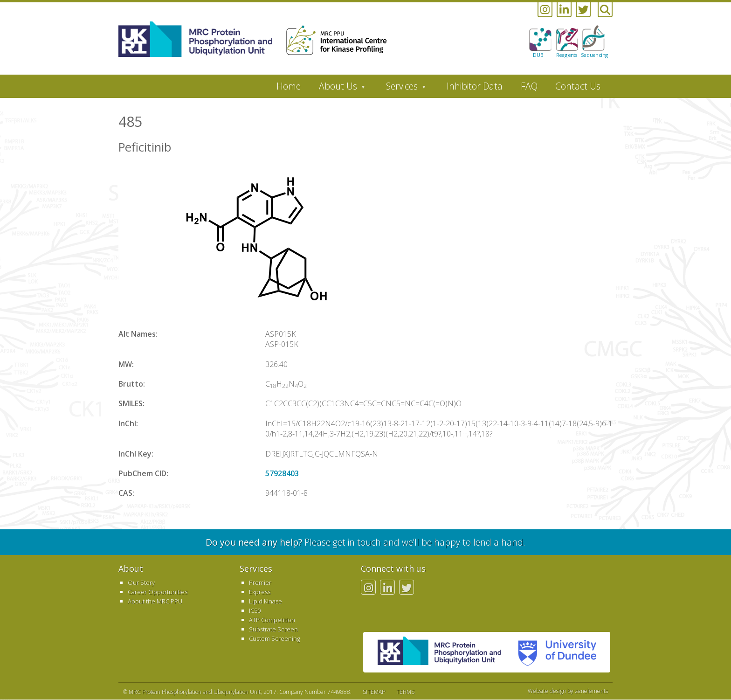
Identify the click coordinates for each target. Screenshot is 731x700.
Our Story (141, 582)
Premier (260, 582)
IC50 (255, 610)
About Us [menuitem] (338, 89)
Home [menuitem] (289, 86)
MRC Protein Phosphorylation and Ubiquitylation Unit (195, 692)
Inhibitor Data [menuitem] (475, 86)
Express (260, 592)
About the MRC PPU (155, 601)
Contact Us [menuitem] (578, 86)
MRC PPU (439, 652)
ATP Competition (272, 620)
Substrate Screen (273, 629)
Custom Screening (274, 638)
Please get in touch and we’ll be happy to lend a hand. (365, 542)
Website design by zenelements (568, 691)
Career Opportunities (158, 592)
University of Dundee (553, 652)
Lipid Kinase (266, 601)
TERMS (405, 692)
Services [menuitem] (402, 89)
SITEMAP (374, 692)
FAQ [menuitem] (529, 86)
